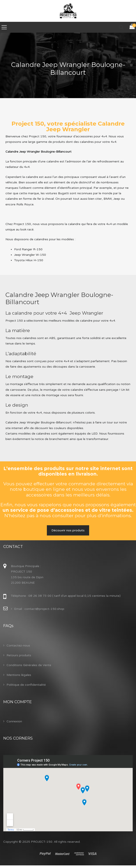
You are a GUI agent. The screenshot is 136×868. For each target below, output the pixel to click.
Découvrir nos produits (68, 530)
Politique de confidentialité (26, 685)
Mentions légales (19, 675)
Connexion (14, 721)
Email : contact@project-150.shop (39, 609)
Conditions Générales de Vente (29, 665)
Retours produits (19, 655)
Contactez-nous (18, 645)
